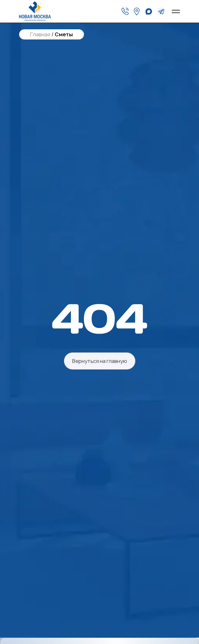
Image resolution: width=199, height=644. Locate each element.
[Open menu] (176, 11)
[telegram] (161, 11)
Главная (40, 35)
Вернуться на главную (100, 361)
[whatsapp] (149, 11)
